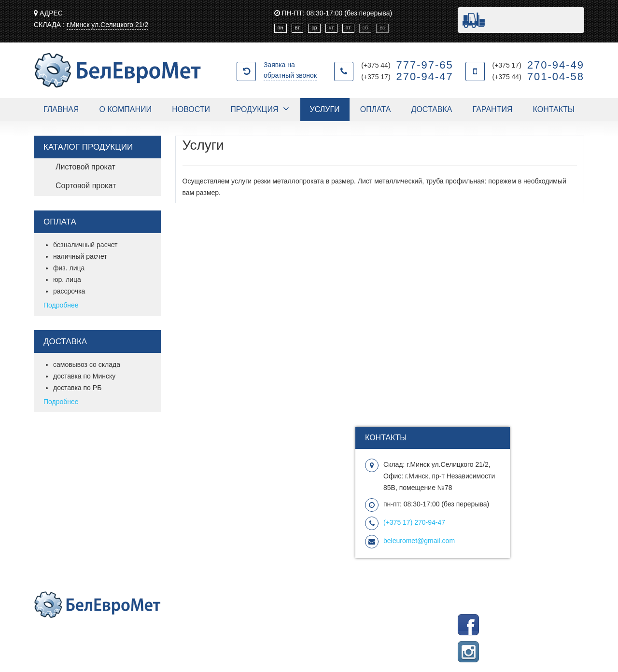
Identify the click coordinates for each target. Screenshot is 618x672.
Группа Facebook (558, 620)
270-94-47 (414, 522)
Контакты (554, 109)
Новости (191, 109)
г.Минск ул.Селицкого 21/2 (108, 25)
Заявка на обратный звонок (290, 70)
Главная (61, 109)
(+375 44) (407, 65)
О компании (126, 109)
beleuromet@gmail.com (419, 541)
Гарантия (493, 109)
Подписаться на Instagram (543, 647)
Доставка (432, 109)
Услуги (325, 109)
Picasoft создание (488, 602)
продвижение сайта (554, 602)
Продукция (254, 109)
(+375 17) (407, 77)
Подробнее (61, 305)
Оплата (376, 109)
